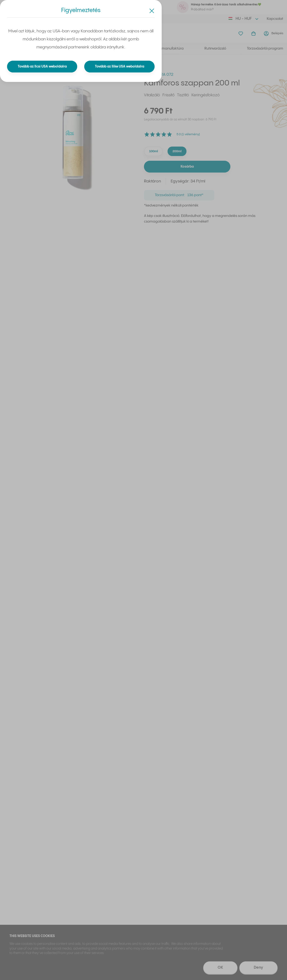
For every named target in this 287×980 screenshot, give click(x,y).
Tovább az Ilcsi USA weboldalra (42, 67)
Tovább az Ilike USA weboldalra (119, 67)
